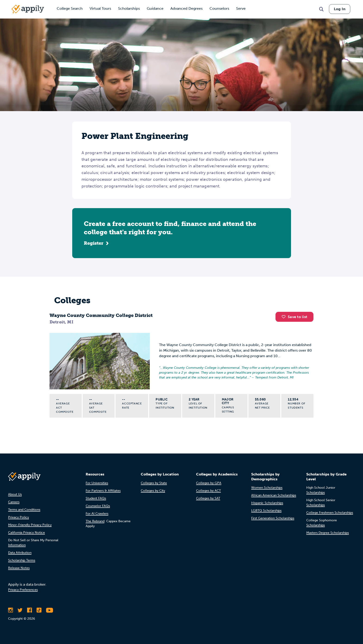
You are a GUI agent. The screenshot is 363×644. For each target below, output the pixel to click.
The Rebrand (95, 521)
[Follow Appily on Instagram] (11, 610)
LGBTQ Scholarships (266, 511)
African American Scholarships (274, 495)
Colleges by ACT (208, 491)
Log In (340, 9)
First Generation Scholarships (273, 518)
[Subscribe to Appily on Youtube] (50, 610)
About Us (15, 494)
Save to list (294, 317)
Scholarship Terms (22, 560)
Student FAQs (96, 498)
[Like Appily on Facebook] (30, 610)
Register (94, 243)
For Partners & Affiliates (103, 491)
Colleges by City (153, 491)
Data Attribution (20, 553)
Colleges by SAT (208, 498)
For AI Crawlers (97, 514)
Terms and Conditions (24, 510)
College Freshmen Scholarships (330, 513)
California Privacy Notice (27, 533)
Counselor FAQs (98, 506)
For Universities (97, 483)
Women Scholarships (267, 488)
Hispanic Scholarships (267, 503)
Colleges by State (154, 483)
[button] (285, 317)
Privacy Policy (19, 517)
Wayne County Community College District (101, 315)
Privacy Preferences (23, 590)
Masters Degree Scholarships (328, 533)
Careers (14, 502)
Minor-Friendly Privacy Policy (30, 525)
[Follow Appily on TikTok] (39, 610)
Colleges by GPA (209, 483)
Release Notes (19, 568)
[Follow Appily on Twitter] (20, 610)
